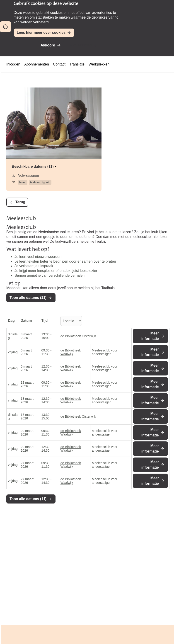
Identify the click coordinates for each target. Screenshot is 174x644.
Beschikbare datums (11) (35, 166)
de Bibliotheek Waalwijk (71, 352)
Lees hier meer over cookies (41, 33)
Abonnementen (36, 64)
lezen (23, 182)
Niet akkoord (81, 45)
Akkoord (48, 45)
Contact (59, 64)
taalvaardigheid (40, 182)
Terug (20, 202)
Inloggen (13, 64)
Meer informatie (150, 336)
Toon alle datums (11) (28, 298)
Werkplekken (99, 64)
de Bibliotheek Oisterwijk (78, 336)
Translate (77, 64)
